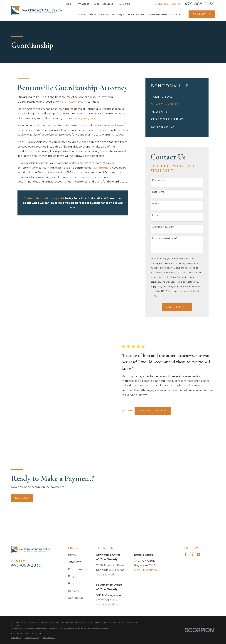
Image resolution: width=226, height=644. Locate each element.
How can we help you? (165, 238)
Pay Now (19, 449)
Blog (68, 4)
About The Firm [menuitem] (99, 14)
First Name (158, 180)
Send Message (177, 307)
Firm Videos (82, 4)
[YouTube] (198, 475)
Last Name (158, 192)
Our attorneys (102, 168)
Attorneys (75, 483)
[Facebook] (186, 475)
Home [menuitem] (81, 14)
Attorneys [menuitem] (118, 14)
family (102, 130)
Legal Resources (103, 4)
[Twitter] (192, 475)
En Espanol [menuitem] (178, 14)
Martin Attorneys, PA (73, 102)
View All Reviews (156, 401)
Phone (156, 204)
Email (155, 215)
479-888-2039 (200, 4)
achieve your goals (83, 118)
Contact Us (202, 14)
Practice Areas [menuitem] (136, 14)
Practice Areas (77, 490)
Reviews (73, 512)
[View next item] (134, 401)
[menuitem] (175, 97)
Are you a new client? (164, 227)
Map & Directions (108, 496)
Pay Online (124, 4)
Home (72, 476)
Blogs (72, 497)
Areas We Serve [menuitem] (158, 14)
